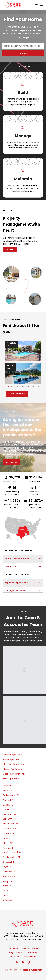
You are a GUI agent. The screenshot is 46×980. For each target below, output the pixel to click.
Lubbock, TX (8, 833)
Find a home (23, 53)
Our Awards (12, 462)
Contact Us (14, 956)
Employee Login (30, 956)
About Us (10, 249)
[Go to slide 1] (8, 387)
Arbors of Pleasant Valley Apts (23, 558)
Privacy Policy (10, 970)
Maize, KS (7, 838)
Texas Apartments (12, 779)
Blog (11, 952)
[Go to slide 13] (38, 387)
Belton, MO (8, 790)
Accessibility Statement (31, 970)
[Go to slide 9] (28, 387)
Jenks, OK (7, 819)
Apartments (12, 948)
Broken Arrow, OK (11, 795)
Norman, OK (9, 848)
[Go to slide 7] (23, 387)
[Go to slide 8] (26, 387)
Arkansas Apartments (13, 754)
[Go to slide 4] (16, 387)
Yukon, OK (7, 900)
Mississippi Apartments (14, 764)
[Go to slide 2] (11, 387)
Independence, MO (12, 815)
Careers (36, 948)
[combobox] (23, 46)
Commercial (31, 952)
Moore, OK (8, 843)
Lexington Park (23, 566)
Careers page (35, 640)
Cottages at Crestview (23, 591)
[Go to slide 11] (33, 387)
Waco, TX (7, 891)
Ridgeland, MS (9, 872)
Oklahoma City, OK (12, 857)
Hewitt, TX (8, 810)
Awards (19, 952)
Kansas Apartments (12, 759)
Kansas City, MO (10, 824)
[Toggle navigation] (39, 5)
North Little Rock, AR (12, 852)
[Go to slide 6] (21, 387)
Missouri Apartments (13, 769)
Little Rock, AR (9, 829)
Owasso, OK (8, 862)
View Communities (17, 394)
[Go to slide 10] (30, 387)
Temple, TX (8, 881)
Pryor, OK (7, 867)
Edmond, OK (9, 800)
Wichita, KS (8, 895)
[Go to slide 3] (13, 387)
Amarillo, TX (8, 785)
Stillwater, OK (9, 877)
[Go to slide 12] (35, 387)
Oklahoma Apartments (14, 774)
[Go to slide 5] (18, 387)
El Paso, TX (8, 805)
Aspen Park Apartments (23, 583)
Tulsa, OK (7, 886)
